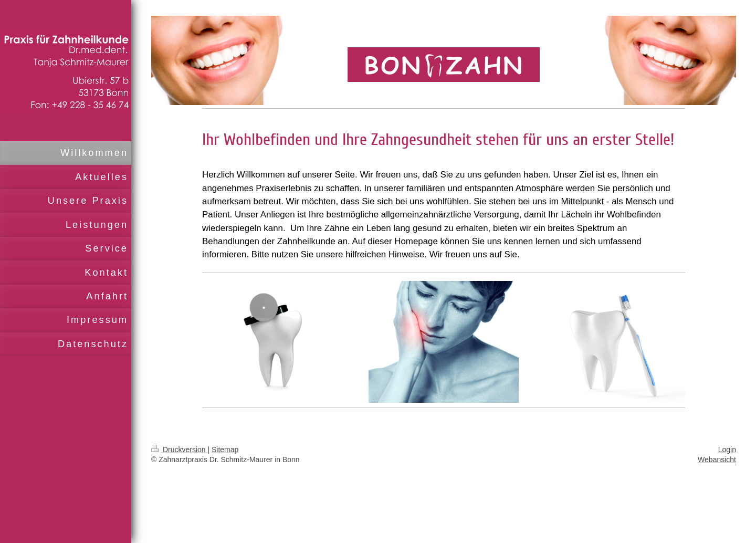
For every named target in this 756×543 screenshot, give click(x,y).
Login (727, 450)
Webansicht (717, 460)
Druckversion (179, 450)
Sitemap (225, 450)
